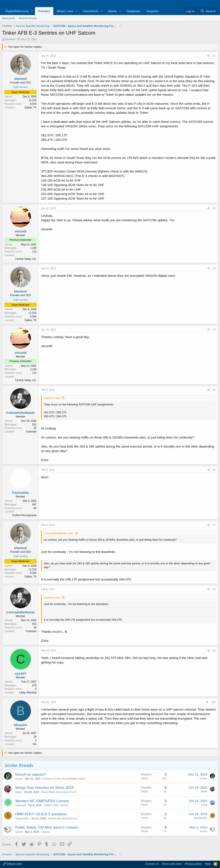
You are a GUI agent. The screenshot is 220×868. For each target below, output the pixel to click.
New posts (9, 18)
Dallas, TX (31, 108)
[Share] (209, 56)
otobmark (21, 805)
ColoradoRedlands (21, 413)
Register (153, 11)
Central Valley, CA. (26, 259)
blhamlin (21, 725)
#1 (214, 56)
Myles (19, 792)
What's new (65, 11)
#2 (214, 208)
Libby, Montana (28, 693)
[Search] (208, 11)
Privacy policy (193, 864)
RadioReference (17, 11)
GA (35, 744)
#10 (213, 702)
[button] (32, 11)
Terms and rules (172, 864)
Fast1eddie (20, 493)
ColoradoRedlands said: (59, 533)
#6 (214, 470)
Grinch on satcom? (31, 775)
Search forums (28, 18)
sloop (204, 805)
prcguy (19, 779)
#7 (214, 525)
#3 (214, 268)
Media (112, 11)
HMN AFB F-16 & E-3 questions (41, 814)
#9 (214, 651)
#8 (214, 589)
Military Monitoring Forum (63, 819)
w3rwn (19, 832)
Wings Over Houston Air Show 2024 (44, 788)
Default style (12, 864)
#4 (214, 330)
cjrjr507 (21, 673)
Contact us (152, 864)
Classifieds (91, 11)
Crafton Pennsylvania (24, 515)
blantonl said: (52, 398)
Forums (44, 11)
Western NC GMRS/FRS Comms (42, 801)
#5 (214, 390)
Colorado (31, 432)
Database (133, 11)
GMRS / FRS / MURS (56, 805)
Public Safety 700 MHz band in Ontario (47, 827)
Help (208, 864)
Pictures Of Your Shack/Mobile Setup (64, 779)
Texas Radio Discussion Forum (59, 792)
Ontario (45, 832)
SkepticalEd (22, 819)
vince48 (21, 231)
